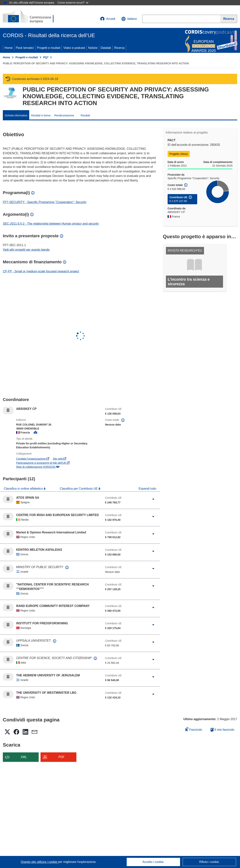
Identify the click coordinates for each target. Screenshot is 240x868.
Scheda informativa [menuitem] (16, 115)
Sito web (60, 459)
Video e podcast (74, 48)
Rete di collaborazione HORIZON (38, 467)
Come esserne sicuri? (73, 3)
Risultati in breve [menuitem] (41, 115)
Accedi (108, 19)
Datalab (106, 48)
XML (24, 757)
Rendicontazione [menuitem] (64, 115)
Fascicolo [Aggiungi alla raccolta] (194, 729)
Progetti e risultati (49, 48)
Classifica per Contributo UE (79, 489)
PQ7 (46, 57)
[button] (129, 19)
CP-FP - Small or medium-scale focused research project (41, 271)
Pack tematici (25, 48)
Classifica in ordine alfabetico (24, 489)
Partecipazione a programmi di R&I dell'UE (43, 463)
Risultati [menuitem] (85, 115)
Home (9, 48)
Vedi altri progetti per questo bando (26, 250)
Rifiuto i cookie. (210, 862)
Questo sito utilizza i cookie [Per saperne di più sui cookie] (39, 862)
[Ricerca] (229, 19)
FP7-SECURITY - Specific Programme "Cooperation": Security (45, 202)
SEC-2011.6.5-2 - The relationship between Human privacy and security (51, 224)
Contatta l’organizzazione (33, 459)
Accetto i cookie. (153, 862)
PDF (61, 757)
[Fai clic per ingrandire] (153, 499)
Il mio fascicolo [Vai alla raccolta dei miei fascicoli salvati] (222, 730)
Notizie (93, 48)
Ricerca (119, 48)
